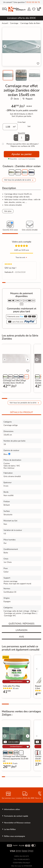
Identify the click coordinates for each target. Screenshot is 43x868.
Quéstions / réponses (21, 624)
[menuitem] (8, 75)
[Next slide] (38, 46)
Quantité (21, 133)
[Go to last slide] (5, 46)
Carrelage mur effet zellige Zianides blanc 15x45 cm (14, 382)
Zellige (34, 611)
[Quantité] (22, 138)
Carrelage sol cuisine (13, 613)
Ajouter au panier (22, 154)
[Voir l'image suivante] (28, 359)
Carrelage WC (10, 616)
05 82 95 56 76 (33, 2)
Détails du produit (22, 412)
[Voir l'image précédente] (5, 359)
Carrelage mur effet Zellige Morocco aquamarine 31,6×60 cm (16, 759)
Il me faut (22, 122)
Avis (21, 637)
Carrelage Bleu (29, 613)
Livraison (21, 630)
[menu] (5, 9)
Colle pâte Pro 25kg (11, 686)
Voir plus (8, 211)
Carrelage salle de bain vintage (16, 611)
